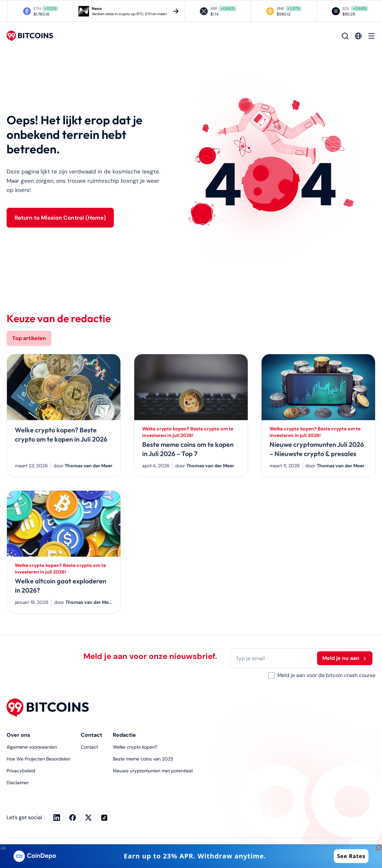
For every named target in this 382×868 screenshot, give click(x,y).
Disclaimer (18, 783)
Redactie (124, 735)
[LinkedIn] (57, 818)
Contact (92, 735)
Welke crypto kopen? (135, 747)
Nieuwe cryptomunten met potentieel (153, 771)
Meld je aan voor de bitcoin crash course (326, 675)
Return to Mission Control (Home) (60, 218)
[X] (73, 818)
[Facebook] (88, 818)
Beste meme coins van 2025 (143, 759)
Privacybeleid (21, 771)
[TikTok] (104, 818)
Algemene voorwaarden (32, 747)
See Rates (351, 856)
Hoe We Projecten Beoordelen (38, 759)
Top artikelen (29, 338)
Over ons (18, 735)
